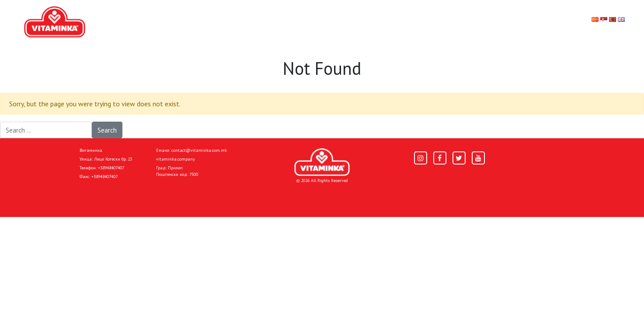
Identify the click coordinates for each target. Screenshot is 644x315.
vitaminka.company (176, 159)
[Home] (322, 162)
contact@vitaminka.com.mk (199, 150)
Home (89, 196)
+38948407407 (111, 168)
